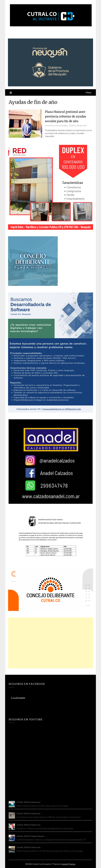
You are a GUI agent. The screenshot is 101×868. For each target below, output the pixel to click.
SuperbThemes (69, 864)
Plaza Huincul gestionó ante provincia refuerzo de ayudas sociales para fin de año (67, 116)
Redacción (82, 125)
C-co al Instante (18, 698)
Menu (89, 92)
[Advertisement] (51, 643)
